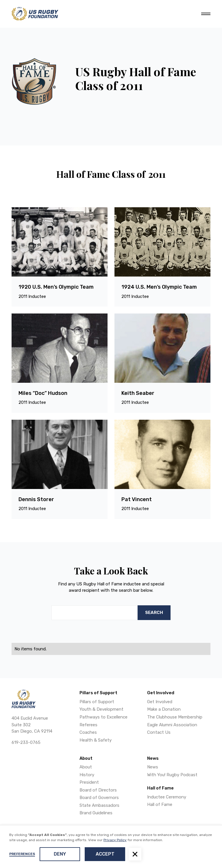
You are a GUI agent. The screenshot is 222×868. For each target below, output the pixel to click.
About (86, 767)
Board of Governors (99, 798)
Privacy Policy (115, 840)
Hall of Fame (160, 804)
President (89, 782)
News (153, 767)
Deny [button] (60, 854)
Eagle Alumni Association (172, 725)
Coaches (88, 732)
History (87, 775)
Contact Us (159, 732)
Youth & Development (101, 709)
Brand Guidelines (96, 813)
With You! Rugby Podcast (172, 775)
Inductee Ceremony (167, 797)
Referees (88, 725)
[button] (135, 854)
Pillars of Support (97, 702)
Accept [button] (105, 854)
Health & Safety (96, 740)
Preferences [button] (22, 854)
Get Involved (160, 702)
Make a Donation (164, 709)
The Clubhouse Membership (175, 717)
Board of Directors (98, 790)
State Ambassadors (99, 805)
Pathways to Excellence (103, 717)
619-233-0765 (26, 742)
